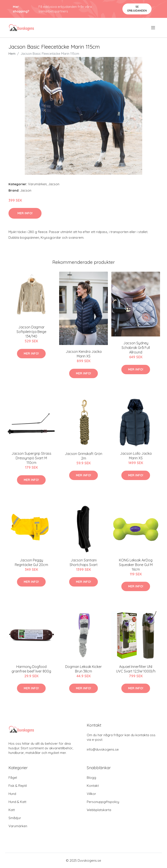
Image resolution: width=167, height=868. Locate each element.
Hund (12, 794)
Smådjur (15, 818)
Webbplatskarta (99, 810)
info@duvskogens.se (103, 749)
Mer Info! (25, 213)
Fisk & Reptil (18, 786)
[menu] (153, 28)
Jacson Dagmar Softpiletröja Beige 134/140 (31, 332)
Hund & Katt (17, 802)
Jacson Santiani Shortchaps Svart (84, 562)
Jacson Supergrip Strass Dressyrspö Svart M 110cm (31, 458)
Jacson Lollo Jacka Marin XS (136, 456)
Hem (12, 54)
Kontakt (93, 786)
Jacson (54, 184)
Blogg (91, 778)
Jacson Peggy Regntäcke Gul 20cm (31, 562)
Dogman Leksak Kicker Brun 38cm (83, 669)
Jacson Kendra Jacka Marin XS (84, 354)
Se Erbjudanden (137, 9)
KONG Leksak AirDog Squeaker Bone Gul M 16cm (136, 565)
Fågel (13, 778)
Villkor (91, 794)
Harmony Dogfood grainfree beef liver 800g (31, 669)
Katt (12, 810)
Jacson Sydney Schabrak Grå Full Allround (136, 348)
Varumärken (37, 184)
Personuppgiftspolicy (103, 802)
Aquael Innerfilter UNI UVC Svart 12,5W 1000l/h (136, 669)
